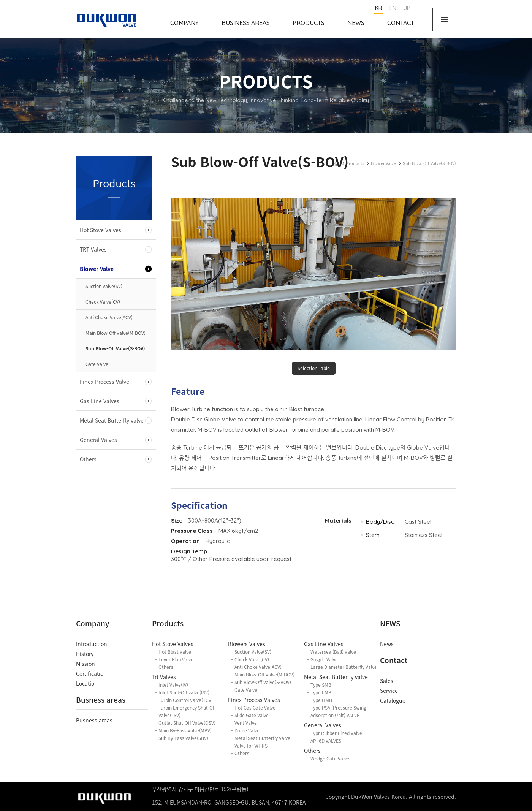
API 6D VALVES (326, 741)
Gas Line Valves (100, 401)
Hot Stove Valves (101, 230)
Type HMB (321, 700)
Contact (401, 23)
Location (87, 683)
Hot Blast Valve (175, 652)
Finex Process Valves (254, 700)
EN (393, 8)
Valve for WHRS (251, 746)
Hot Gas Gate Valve (255, 708)
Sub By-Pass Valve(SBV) (183, 738)
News (356, 23)
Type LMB (321, 692)
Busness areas (94, 720)
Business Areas (246, 23)
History (85, 654)
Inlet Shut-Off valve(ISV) (184, 692)
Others (88, 459)
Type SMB (321, 685)
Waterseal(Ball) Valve (333, 652)
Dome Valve (247, 730)
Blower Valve (97, 269)
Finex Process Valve (104, 382)
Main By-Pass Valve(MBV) (185, 730)
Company (184, 23)
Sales (387, 681)
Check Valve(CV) (103, 302)
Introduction (92, 644)
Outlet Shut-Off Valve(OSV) (187, 723)
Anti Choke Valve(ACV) (109, 317)
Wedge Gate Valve (330, 759)
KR (378, 8)
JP (407, 8)
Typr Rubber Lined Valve (336, 733)
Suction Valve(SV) (104, 286)
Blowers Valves (247, 644)
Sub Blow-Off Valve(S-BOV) (115, 348)
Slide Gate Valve (252, 715)
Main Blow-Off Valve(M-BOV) (116, 333)
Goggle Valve (324, 659)
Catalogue (393, 700)
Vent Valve (246, 723)
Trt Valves (164, 677)
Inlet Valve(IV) (173, 685)
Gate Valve (97, 364)
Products (309, 23)
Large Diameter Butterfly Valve (344, 667)
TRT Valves (93, 249)
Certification (91, 673)
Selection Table (314, 368)
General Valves (98, 440)
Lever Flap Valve (176, 659)
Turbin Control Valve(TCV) (186, 700)
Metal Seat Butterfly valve (112, 420)
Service (389, 691)
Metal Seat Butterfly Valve (262, 738)
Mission (85, 664)
